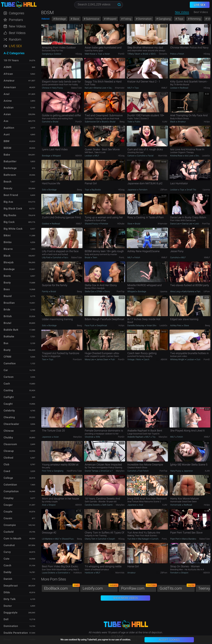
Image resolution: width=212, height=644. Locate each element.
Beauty (8, 188)
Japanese (132, 190)
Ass (6, 121)
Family (45, 291)
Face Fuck (90, 325)
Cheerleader (11, 424)
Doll (6, 619)
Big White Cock (13, 229)
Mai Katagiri (143, 539)
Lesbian (174, 88)
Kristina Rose (177, 156)
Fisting (127, 19)
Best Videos (17, 33)
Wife (98, 437)
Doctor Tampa (92, 471)
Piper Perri (175, 539)
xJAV (165, 122)
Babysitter (10, 161)
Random (15, 39)
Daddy (8, 572)
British (8, 316)
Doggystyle (11, 613)
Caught (8, 404)
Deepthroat (102, 325)
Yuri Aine (132, 539)
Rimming (195, 19)
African (8, 74)
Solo (44, 190)
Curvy (7, 552)
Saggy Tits (113, 88)
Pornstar (104, 224)
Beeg (122, 122)
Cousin (8, 518)
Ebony (107, 291)
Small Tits (191, 190)
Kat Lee (89, 88)
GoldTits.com (177, 588)
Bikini (7, 235)
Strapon (199, 156)
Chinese (46, 88)
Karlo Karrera (188, 291)
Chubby (8, 437)
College (8, 478)
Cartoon (131, 156)
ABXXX (79, 156)
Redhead (184, 88)
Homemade (176, 505)
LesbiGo (206, 156)
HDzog (79, 54)
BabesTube (77, 88)
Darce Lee (175, 224)
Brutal (145, 54)
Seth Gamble (108, 505)
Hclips (207, 122)
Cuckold (9, 532)
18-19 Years (11, 60)
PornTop (206, 224)
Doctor (8, 606)
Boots (7, 276)
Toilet (130, 122)
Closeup (9, 451)
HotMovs (78, 573)
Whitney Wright (178, 359)
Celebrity (9, 411)
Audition (9, 128)
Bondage (60, 19)
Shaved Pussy (92, 224)
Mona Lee (90, 359)
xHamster (120, 88)
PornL (122, 257)
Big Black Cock (13, 209)
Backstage (10, 168)
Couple (8, 512)
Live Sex (15, 46)
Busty (7, 350)
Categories (17, 13)
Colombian (10, 485)
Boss (7, 289)
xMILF (164, 88)
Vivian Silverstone (154, 325)
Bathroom (10, 175)
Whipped (111, 19)
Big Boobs (96, 190)
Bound (105, 122)
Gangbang (164, 19)
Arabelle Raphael (135, 437)
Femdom (143, 190)
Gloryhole (89, 437)
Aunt (7, 134)
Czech (146, 359)
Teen (95, 257)
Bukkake (9, 336)
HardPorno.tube (74, 471)
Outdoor (57, 54)
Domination (145, 19)
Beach (8, 182)
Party (199, 291)
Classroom (10, 444)
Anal (44, 505)
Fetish (181, 54)
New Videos (182, 12)
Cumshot (46, 122)
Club (6, 464)
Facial (150, 156)
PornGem (77, 359)
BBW (7, 141)
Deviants (163, 54)
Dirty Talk (10, 599)
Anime (8, 101)
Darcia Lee (187, 224)
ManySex (78, 437)
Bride (7, 310)
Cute (7, 559)
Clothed (8, 458)
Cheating (9, 417)
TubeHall (19, 5)
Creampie (10, 525)
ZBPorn (164, 190)
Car (6, 370)
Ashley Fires (176, 325)
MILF (130, 88)
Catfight (9, 397)
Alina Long (175, 291)
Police (173, 54)
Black (173, 122)
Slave (76, 19)
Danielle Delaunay (136, 325)
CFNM (99, 291)
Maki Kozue (90, 54)
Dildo (7, 592)
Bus (6, 343)
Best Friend (11, 195)
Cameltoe (10, 363)
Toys (180, 19)
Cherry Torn (90, 539)
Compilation (11, 491)
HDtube (121, 224)
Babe (7, 155)
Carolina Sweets (93, 505)
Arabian (9, 107)
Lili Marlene (48, 539)
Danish (8, 579)
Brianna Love (100, 88)
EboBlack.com (62, 588)
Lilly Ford (46, 257)
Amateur (181, 122)
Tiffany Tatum (134, 54)
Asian (107, 54)
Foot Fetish (143, 471)
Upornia (206, 190)
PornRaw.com (139, 588)
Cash (7, 384)
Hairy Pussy (57, 88)
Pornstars (16, 20)
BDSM (7, 148)
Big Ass (8, 202)
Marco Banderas (190, 539)
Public (137, 122)
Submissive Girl (92, 122)
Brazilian (9, 303)
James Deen (102, 359)
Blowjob (9, 262)
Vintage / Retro (135, 359)
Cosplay (9, 498)
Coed (7, 471)
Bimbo (8, 242)
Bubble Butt (11, 330)
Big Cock (9, 222)
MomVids (163, 156)
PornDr (79, 122)
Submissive (92, 19)
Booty (7, 283)
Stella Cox (90, 291)
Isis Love (189, 156)
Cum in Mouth (12, 538)
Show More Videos (125, 598)
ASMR (7, 67)
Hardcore (89, 573)
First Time (47, 471)
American (105, 471)
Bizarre (8, 249)
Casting (8, 390)
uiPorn (207, 291)
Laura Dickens (49, 573)
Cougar (8, 505)
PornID (121, 54)
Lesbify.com (100, 588)
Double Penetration (16, 633)
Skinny (153, 54)
